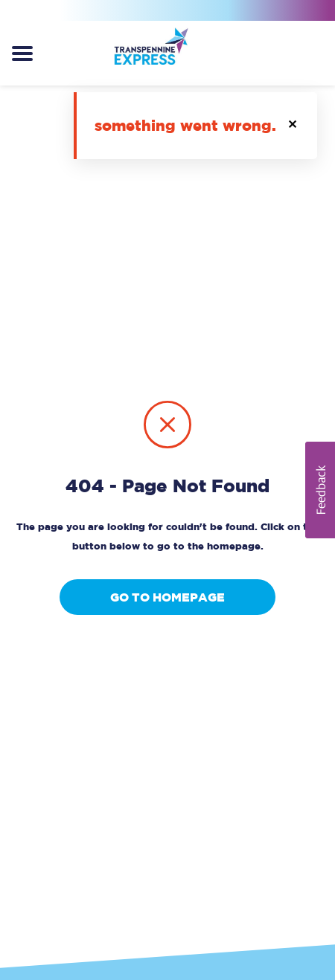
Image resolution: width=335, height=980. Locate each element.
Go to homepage (167, 597)
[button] (293, 126)
